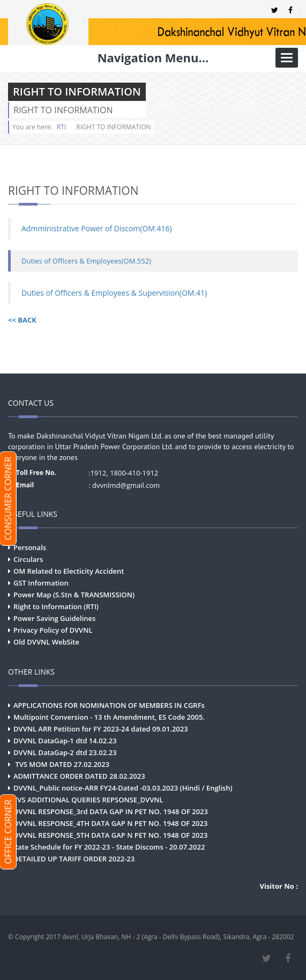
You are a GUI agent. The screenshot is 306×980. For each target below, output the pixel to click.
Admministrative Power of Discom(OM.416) (97, 228)
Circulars (28, 559)
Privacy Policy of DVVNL (53, 630)
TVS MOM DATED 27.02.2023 (61, 764)
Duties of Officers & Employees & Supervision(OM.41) (114, 293)
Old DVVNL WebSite (46, 642)
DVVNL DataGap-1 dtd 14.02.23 (65, 741)
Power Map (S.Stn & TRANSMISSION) (74, 595)
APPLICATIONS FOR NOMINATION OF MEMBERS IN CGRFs (109, 705)
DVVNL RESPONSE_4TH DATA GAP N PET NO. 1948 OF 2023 (110, 823)
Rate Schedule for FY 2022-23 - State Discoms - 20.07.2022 (109, 847)
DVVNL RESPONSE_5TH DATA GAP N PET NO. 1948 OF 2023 (110, 835)
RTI (61, 127)
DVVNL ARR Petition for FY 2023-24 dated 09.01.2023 (101, 729)
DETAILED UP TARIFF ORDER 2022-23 (74, 859)
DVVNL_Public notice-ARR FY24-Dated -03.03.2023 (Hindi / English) (123, 788)
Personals (30, 547)
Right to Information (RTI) (56, 606)
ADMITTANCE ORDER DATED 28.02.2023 (79, 776)
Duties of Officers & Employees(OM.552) (86, 261)
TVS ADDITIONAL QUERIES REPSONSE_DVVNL (88, 800)
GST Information (41, 583)
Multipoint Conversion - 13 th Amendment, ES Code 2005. (109, 717)
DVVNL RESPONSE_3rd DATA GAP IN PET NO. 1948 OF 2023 (111, 811)
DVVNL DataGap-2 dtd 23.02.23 (65, 752)
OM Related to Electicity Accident (69, 571)
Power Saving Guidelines (54, 618)
